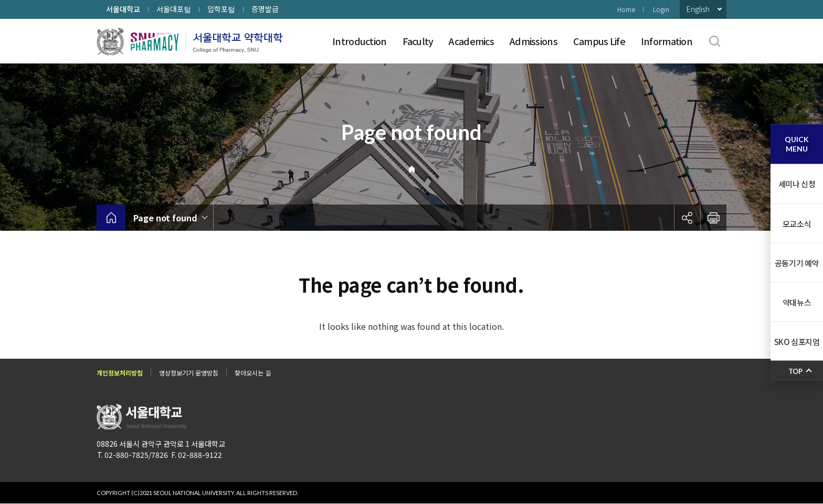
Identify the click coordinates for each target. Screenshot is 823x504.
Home (626, 9)
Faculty (418, 41)
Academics (471, 41)
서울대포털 (174, 9)
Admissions (534, 41)
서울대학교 (123, 9)
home (111, 218)
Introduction (359, 41)
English (698, 9)
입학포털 (221, 9)
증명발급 (265, 9)
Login (661, 9)
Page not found (165, 218)
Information (667, 41)
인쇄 (713, 218)
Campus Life (599, 41)
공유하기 (687, 218)
